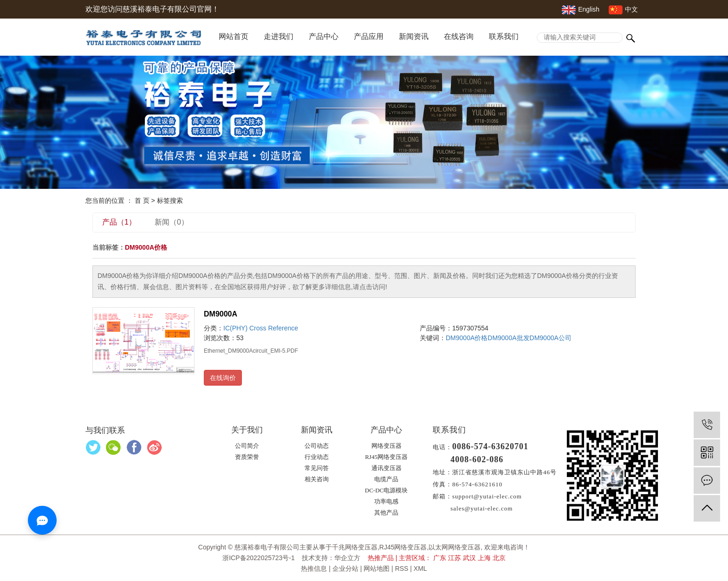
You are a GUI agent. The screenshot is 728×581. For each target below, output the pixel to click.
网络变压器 (387, 446)
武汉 (469, 558)
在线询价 (223, 378)
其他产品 (386, 513)
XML (420, 568)
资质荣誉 (247, 457)
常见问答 (317, 468)
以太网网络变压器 (455, 547)
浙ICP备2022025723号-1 (259, 558)
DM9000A (221, 314)
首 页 (142, 200)
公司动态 (317, 446)
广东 (440, 558)
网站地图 (377, 568)
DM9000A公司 (551, 338)
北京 (499, 558)
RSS (402, 568)
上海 (484, 558)
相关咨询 (317, 479)
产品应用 (369, 36)
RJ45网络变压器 (386, 457)
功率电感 (386, 501)
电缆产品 (386, 479)
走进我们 (279, 36)
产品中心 (324, 36)
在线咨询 (459, 36)
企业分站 (345, 568)
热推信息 (314, 568)
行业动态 (317, 457)
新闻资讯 (414, 36)
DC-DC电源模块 (386, 490)
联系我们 (504, 36)
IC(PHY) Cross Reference (261, 328)
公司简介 (247, 446)
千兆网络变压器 (355, 547)
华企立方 (347, 558)
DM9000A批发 (508, 338)
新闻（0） (172, 222)
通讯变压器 (387, 468)
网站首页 (234, 36)
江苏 (455, 558)
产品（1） (119, 222)
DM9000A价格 (467, 338)
